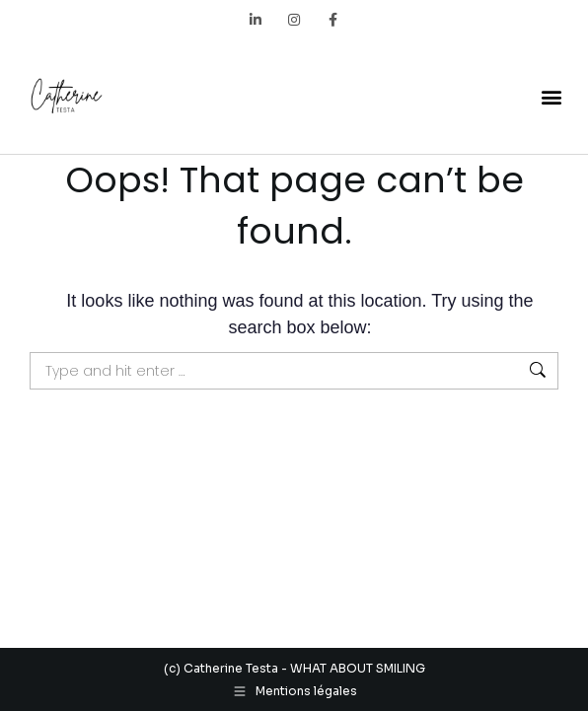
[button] (552, 96)
